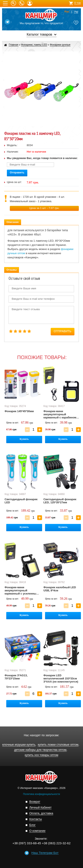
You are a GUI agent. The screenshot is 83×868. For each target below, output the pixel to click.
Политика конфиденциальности (41, 794)
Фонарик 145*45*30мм (19, 411)
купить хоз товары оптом (42, 755)
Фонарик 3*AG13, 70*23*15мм (16, 677)
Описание (13, 222)
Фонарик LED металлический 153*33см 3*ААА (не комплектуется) (61, 678)
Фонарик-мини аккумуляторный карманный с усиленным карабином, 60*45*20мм (21, 591)
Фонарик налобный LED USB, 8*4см (60, 589)
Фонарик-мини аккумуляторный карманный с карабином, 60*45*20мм (60, 414)
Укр (76, 12)
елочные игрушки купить (19, 745)
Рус (67, 12)
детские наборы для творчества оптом (40, 750)
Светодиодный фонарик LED (21, 501)
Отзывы (12, 270)
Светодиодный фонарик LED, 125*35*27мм (60, 501)
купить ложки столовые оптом (58, 745)
